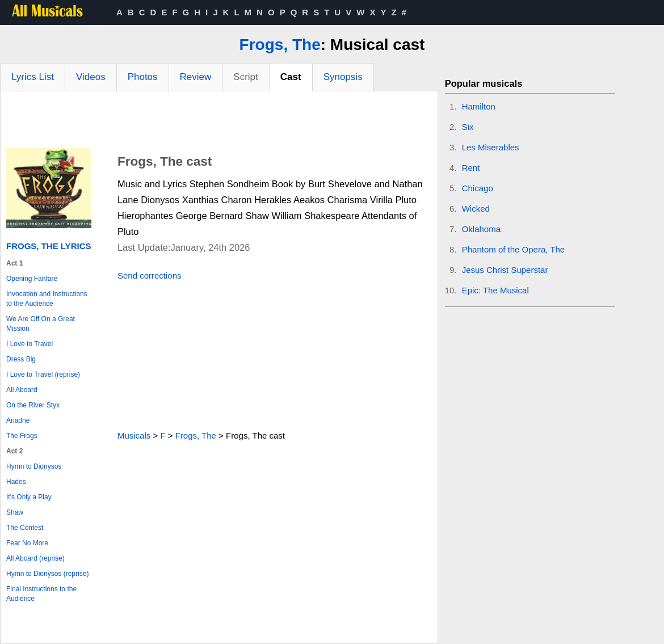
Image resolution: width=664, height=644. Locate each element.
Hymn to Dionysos (34, 466)
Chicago (478, 188)
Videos (91, 77)
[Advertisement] (219, 123)
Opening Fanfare (32, 279)
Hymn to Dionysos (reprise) (47, 574)
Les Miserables (491, 147)
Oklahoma (481, 229)
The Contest (25, 528)
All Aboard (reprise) (35, 558)
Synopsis (343, 77)
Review (196, 77)
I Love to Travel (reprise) (43, 374)
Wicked (476, 209)
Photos (143, 77)
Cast (291, 77)
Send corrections (150, 275)
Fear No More (27, 543)
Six (468, 127)
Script (245, 77)
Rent (471, 168)
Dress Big (21, 359)
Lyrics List (33, 77)
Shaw (15, 512)
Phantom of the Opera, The (514, 249)
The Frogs (22, 436)
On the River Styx (33, 405)
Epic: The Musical (495, 290)
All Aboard (22, 390)
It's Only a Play (29, 497)
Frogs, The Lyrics (49, 246)
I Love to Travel (30, 344)
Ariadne (18, 420)
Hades (16, 482)
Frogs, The (280, 45)
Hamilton (479, 106)
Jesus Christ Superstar (505, 270)
